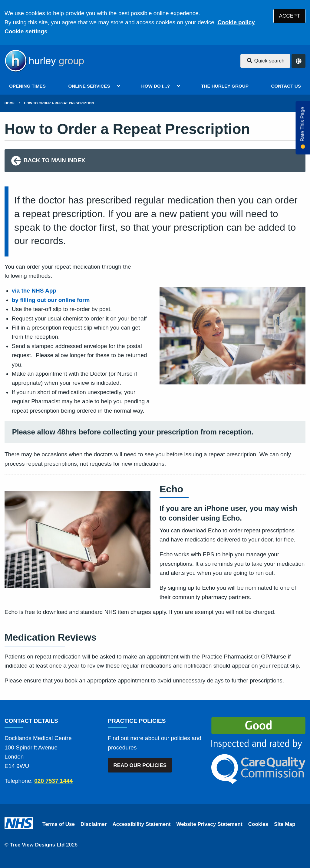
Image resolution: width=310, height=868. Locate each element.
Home (10, 103)
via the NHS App (34, 291)
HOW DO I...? (156, 86)
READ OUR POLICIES (140, 765)
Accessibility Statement (142, 824)
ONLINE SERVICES (89, 86)
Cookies (258, 824)
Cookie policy (236, 22)
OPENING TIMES (27, 86)
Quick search (265, 61)
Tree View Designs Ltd (37, 845)
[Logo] (44, 61)
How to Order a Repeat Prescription (59, 103)
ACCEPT (290, 16)
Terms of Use (59, 824)
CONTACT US (286, 86)
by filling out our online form (51, 300)
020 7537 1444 (53, 781)
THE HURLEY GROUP (225, 86)
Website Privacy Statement (209, 824)
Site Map (285, 824)
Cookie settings (26, 31)
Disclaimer (94, 824)
